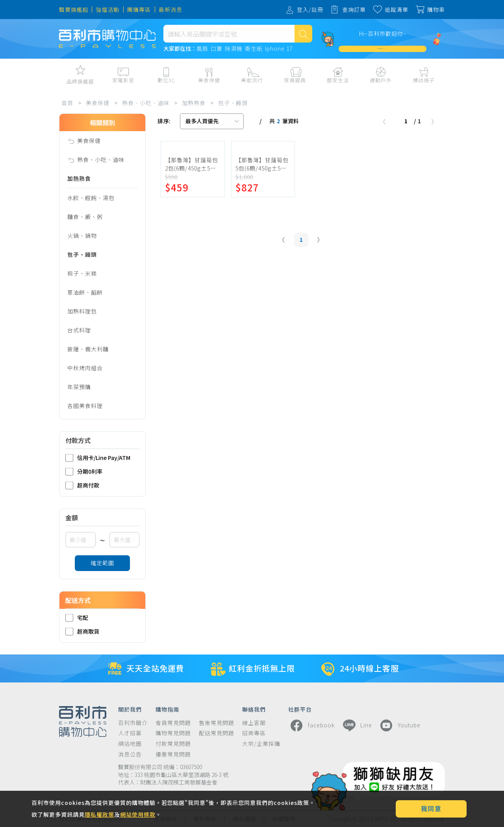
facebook (311, 725)
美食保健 (98, 103)
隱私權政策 (99, 814)
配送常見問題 (217, 733)
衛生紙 (254, 49)
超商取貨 (82, 631)
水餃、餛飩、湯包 (91, 198)
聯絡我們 (254, 709)
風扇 (202, 49)
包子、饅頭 (233, 103)
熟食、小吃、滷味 (146, 103)
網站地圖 (130, 744)
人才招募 (130, 733)
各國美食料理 (85, 406)
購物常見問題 (173, 733)
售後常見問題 (217, 723)
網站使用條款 (138, 814)
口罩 (217, 49)
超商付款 (82, 485)
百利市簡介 (133, 723)
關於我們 (130, 709)
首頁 (67, 103)
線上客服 (254, 723)
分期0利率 (84, 472)
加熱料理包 (82, 311)
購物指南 (167, 709)
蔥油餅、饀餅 (85, 292)
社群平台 (300, 709)
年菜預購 (79, 387)
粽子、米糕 (82, 273)
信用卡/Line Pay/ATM (98, 458)
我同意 (431, 808)
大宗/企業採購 (261, 744)
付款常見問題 (173, 744)
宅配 (77, 618)
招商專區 (254, 733)
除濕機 (234, 49)
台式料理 (79, 330)
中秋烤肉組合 (85, 368)
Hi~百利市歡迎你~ (383, 33)
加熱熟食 (194, 103)
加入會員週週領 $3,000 (383, 49)
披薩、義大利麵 (88, 349)
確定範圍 (102, 563)
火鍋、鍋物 (82, 235)
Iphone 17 (279, 49)
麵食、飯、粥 (85, 217)
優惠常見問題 (173, 754)
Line (356, 725)
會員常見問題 (173, 723)
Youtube (399, 725)
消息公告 (130, 754)
